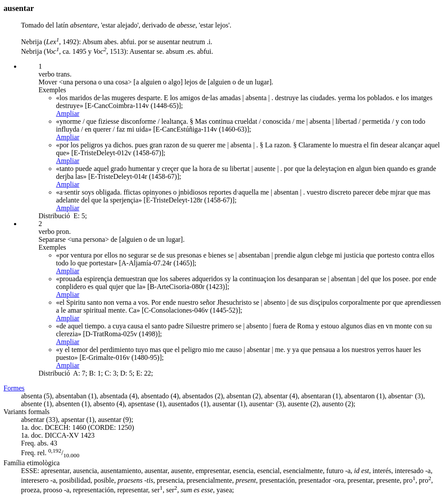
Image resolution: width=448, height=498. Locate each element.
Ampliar (68, 113)
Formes (14, 388)
